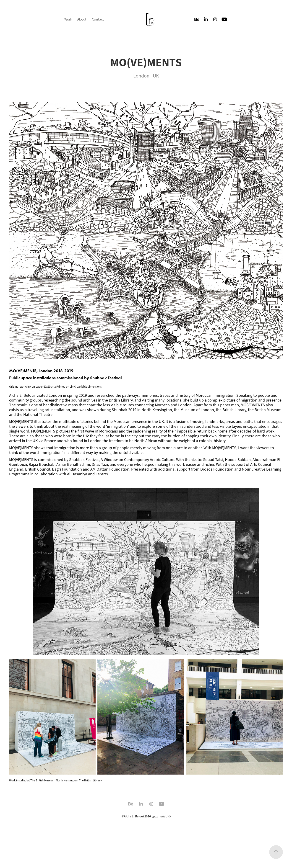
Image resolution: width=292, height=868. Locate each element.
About (82, 19)
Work (68, 19)
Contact (98, 19)
